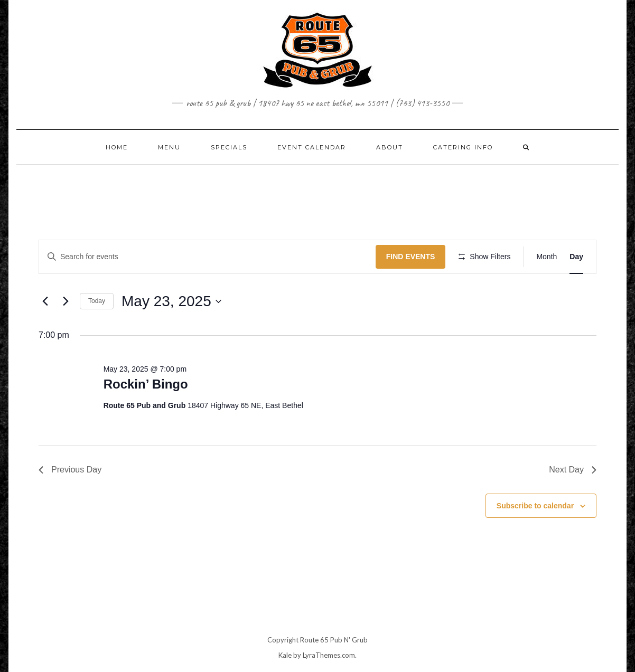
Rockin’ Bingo (146, 384)
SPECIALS (229, 147)
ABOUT (390, 147)
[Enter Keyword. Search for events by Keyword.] (207, 257)
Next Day (573, 470)
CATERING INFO (463, 147)
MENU (169, 147)
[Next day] (66, 301)
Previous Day (70, 470)
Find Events (411, 257)
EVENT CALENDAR (312, 147)
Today (97, 301)
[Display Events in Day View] (576, 257)
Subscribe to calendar (535, 506)
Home (117, 147)
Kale (285, 655)
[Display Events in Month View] (547, 257)
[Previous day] (45, 301)
